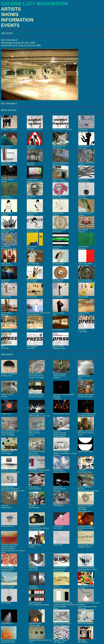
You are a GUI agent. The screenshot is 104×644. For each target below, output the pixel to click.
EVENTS (10, 25)
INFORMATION (17, 20)
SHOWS (10, 14)
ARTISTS (11, 9)
